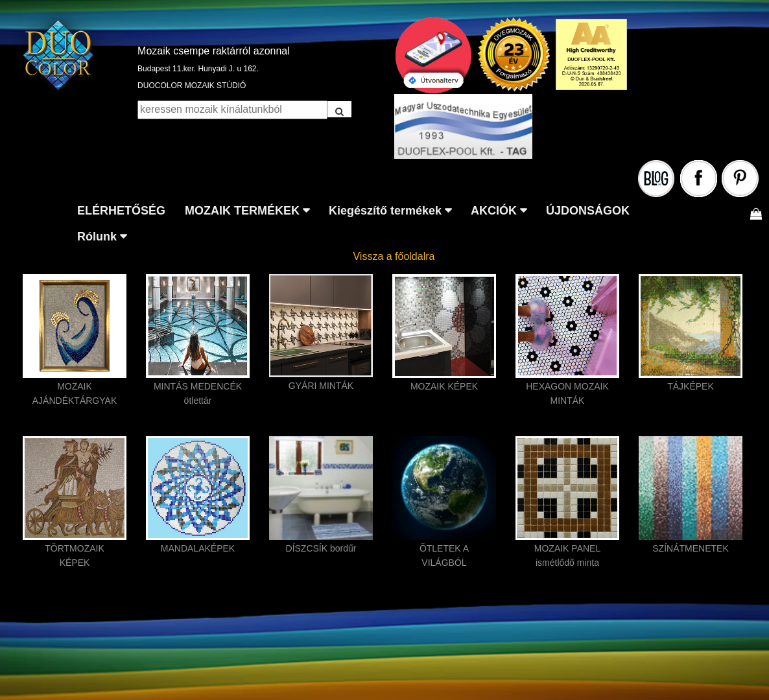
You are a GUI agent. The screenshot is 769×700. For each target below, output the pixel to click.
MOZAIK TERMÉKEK (242, 211)
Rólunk (97, 237)
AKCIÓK (494, 211)
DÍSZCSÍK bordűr (321, 548)
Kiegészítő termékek (385, 211)
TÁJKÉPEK (691, 386)
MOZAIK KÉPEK (444, 386)
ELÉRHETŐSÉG (121, 211)
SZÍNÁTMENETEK (690, 548)
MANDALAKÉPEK (198, 548)
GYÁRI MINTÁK (321, 386)
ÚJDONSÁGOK (588, 211)
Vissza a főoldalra (394, 256)
